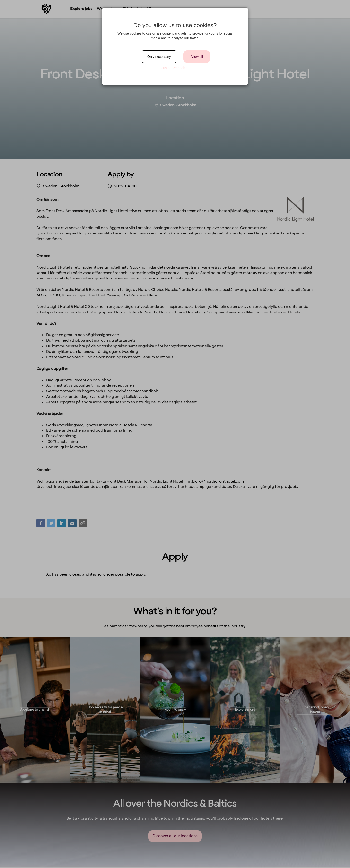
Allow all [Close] (197, 57)
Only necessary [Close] (159, 57)
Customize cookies (175, 68)
